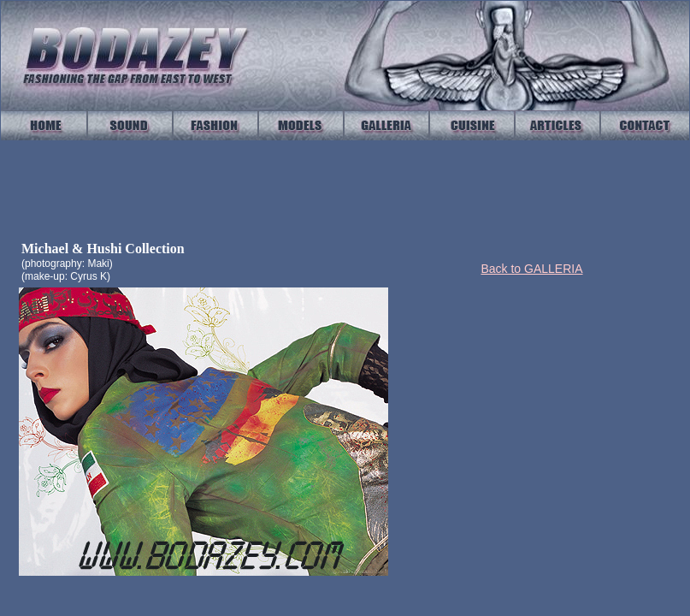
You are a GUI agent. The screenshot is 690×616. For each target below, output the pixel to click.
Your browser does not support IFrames (345, 191)
